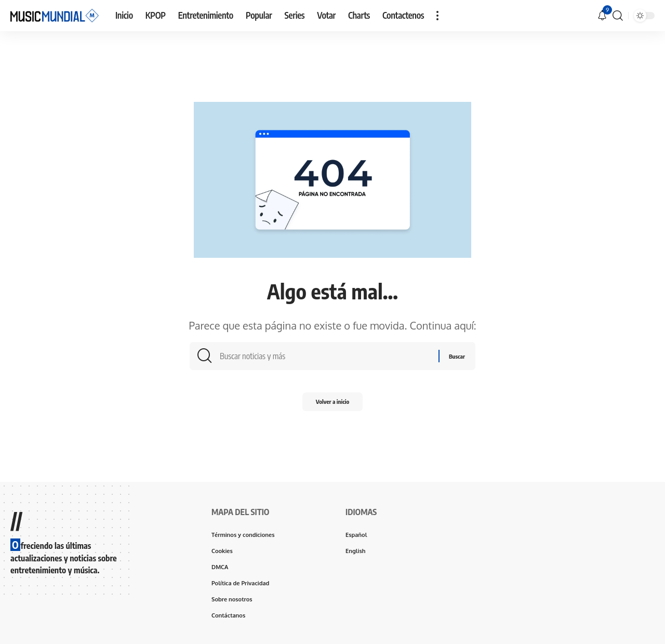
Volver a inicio (333, 406)
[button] (437, 16)
